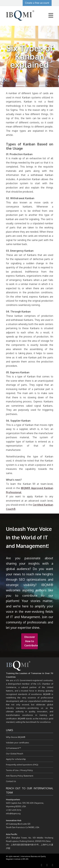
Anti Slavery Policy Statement (20, 776)
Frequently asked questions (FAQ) (22, 765)
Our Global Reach (14, 754)
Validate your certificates (18, 743)
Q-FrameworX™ (13, 748)
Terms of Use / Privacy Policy (19, 770)
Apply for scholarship (16, 759)
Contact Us (11, 781)
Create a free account (37, 3)
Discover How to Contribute (31, 641)
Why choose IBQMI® (16, 737)
